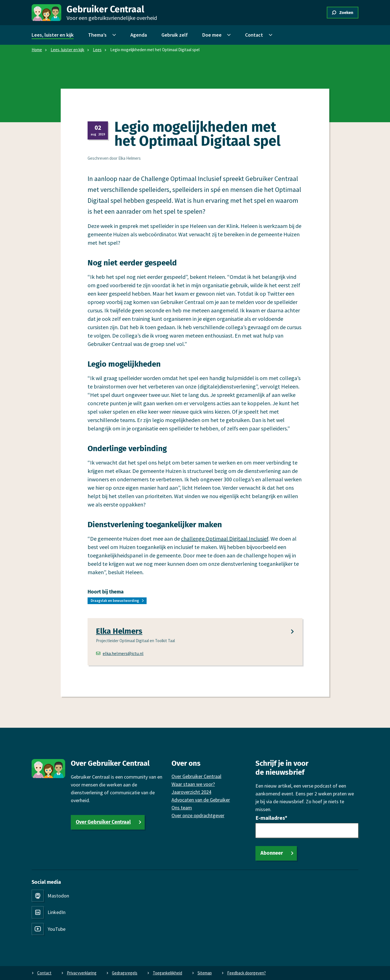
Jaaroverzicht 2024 (191, 792)
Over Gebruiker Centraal (103, 822)
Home (37, 50)
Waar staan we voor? (193, 784)
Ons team (182, 808)
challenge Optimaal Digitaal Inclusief (225, 538)
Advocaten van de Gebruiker (201, 800)
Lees (97, 50)
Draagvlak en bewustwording (115, 601)
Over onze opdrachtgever (198, 815)
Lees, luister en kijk (67, 50)
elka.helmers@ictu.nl (120, 653)
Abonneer (272, 853)
